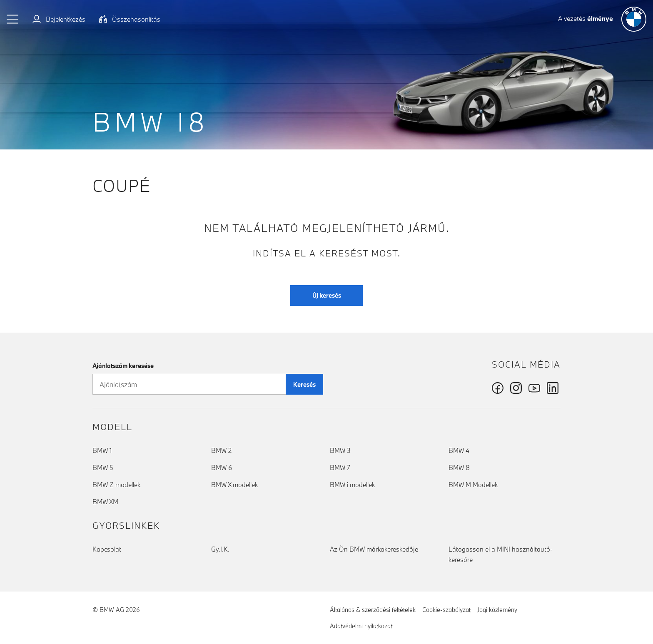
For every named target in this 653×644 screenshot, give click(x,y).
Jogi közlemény (497, 610)
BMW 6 (222, 467)
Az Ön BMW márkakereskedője (374, 549)
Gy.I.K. (220, 549)
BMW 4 (459, 450)
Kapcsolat (107, 549)
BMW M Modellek (473, 485)
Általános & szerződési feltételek (373, 610)
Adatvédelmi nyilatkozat (361, 626)
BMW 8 (459, 467)
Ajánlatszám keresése (123, 366)
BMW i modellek (352, 485)
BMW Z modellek (116, 485)
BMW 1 (102, 450)
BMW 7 (340, 467)
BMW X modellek (234, 485)
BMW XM (105, 502)
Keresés (304, 384)
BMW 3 (340, 450)
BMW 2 (221, 450)
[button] (13, 19)
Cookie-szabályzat (446, 610)
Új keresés (327, 295)
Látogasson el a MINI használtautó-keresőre (501, 554)
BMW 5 (103, 467)
